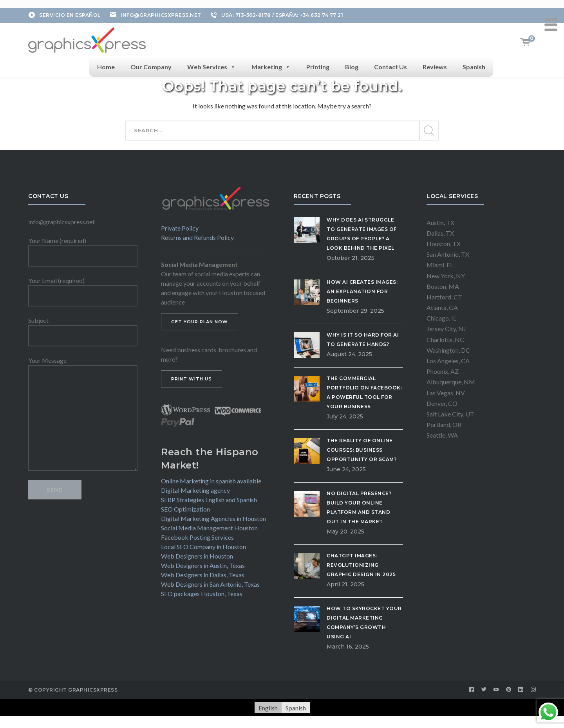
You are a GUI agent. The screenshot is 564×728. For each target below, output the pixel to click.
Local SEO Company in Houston (203, 547)
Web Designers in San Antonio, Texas (210, 584)
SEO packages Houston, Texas (202, 594)
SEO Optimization (185, 509)
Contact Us (390, 67)
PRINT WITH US (192, 379)
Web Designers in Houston (197, 556)
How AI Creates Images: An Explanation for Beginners (362, 291)
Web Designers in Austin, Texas (203, 565)
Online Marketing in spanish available (211, 481)
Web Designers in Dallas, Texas (203, 575)
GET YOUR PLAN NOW (200, 322)
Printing (318, 67)
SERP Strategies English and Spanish (209, 500)
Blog (352, 67)
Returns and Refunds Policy (197, 237)
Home (106, 67)
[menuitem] (268, 708)
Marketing (271, 67)
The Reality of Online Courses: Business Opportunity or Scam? (362, 450)
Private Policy (180, 228)
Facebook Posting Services (197, 537)
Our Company (151, 67)
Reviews (435, 67)
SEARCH (428, 131)
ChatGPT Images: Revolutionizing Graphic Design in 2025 (361, 565)
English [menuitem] (268, 707)
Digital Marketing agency (195, 490)
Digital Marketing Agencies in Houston (213, 518)
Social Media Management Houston (209, 528)
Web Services (211, 67)
